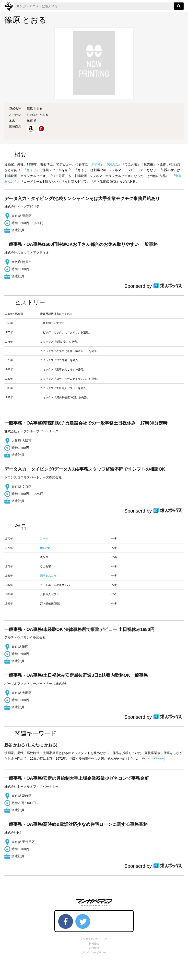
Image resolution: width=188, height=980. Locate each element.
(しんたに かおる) (31, 745)
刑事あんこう (48, 576)
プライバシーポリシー (94, 952)
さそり (96, 164)
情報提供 (94, 944)
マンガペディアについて (94, 939)
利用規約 (94, 948)
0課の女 (113, 164)
